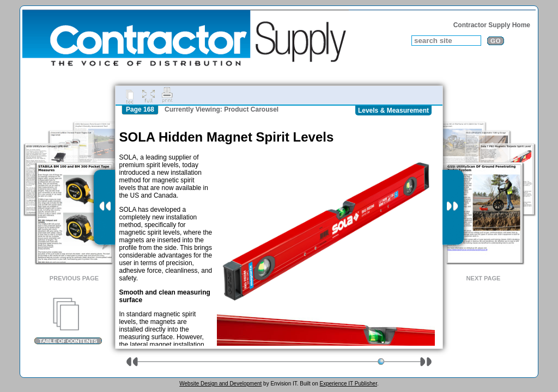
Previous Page (74, 278)
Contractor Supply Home (492, 25)
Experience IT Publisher (348, 384)
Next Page (484, 278)
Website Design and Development (220, 384)
